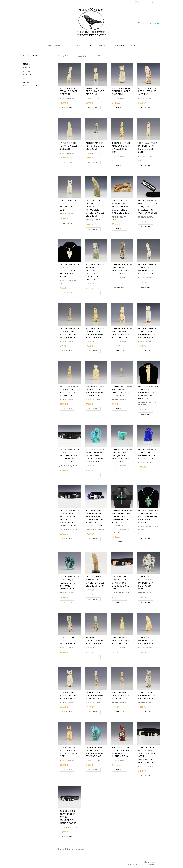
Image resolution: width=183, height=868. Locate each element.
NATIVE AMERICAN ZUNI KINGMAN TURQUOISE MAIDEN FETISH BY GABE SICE (96, 456)
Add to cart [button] (67, 107)
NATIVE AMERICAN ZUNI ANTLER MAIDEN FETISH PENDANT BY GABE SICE (148, 392)
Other (26, 78)
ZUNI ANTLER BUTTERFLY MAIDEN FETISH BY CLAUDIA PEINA (147, 583)
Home (79, 46)
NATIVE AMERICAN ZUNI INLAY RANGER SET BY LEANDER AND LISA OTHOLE (70, 456)
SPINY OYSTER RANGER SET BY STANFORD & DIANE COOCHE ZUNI (121, 583)
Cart (133, 46)
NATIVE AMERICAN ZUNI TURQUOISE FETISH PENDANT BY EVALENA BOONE (148, 516)
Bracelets (142, 217)
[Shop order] (85, 56)
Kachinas (27, 75)
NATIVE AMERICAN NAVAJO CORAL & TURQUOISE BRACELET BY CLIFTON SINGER (148, 207)
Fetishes (27, 64)
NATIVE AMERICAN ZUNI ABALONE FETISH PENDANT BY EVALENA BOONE (70, 271)
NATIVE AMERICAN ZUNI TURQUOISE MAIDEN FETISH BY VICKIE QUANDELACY (70, 583)
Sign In (153, 2)
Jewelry (27, 71)
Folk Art (27, 68)
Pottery (27, 82)
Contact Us (119, 46)
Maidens (70, 98)
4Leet (152, 862)
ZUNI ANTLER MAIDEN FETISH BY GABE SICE (68, 641)
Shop (90, 46)
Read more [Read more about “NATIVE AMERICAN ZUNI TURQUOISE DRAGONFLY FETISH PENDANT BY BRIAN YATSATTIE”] (119, 541)
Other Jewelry (72, 466)
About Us (103, 46)
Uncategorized (30, 86)
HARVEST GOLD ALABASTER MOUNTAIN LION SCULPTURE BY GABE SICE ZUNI (121, 207)
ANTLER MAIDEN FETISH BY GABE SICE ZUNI (69, 91)
